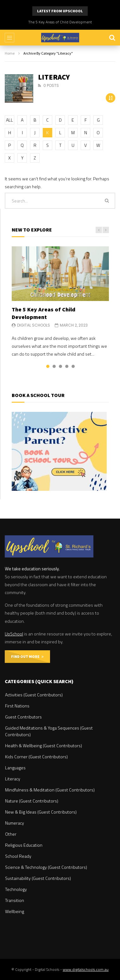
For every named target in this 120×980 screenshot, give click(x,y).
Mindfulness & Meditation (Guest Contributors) (50, 790)
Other (11, 834)
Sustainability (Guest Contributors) (38, 878)
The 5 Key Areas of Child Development (60, 22)
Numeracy (15, 823)
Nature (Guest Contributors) (32, 801)
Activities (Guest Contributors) (34, 695)
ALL (9, 120)
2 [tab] (54, 366)
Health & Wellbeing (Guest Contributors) (44, 746)
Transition (15, 900)
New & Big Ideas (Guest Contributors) (41, 812)
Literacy (13, 779)
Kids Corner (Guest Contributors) (36, 757)
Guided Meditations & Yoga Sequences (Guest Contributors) (49, 731)
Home (10, 53)
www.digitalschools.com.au (86, 969)
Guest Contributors (23, 717)
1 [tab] (48, 366)
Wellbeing (15, 911)
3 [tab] (60, 366)
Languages (15, 768)
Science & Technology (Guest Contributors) (46, 867)
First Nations (17, 706)
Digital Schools (34, 325)
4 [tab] (67, 366)
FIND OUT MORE (27, 656)
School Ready (18, 856)
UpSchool (14, 634)
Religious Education (24, 845)
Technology (16, 889)
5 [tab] (73, 366)
